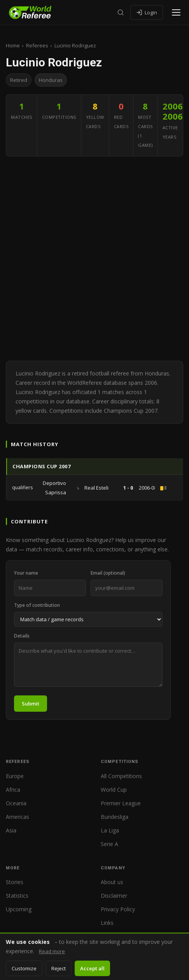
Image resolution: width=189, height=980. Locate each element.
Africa (13, 790)
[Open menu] (176, 12)
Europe (15, 776)
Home (13, 45)
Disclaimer (114, 896)
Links (107, 923)
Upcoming (19, 909)
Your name (26, 573)
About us (112, 882)
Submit (31, 704)
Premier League (121, 803)
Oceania (16, 803)
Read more (52, 951)
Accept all (92, 968)
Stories (15, 882)
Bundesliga (115, 817)
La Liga (110, 830)
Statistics (17, 896)
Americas (17, 817)
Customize (24, 968)
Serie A (109, 844)
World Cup (114, 790)
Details (22, 636)
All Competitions (121, 776)
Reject (59, 968)
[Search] (121, 12)
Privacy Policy (118, 909)
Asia (11, 830)
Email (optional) (108, 573)
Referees (37, 45)
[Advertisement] (94, 259)
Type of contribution (37, 605)
